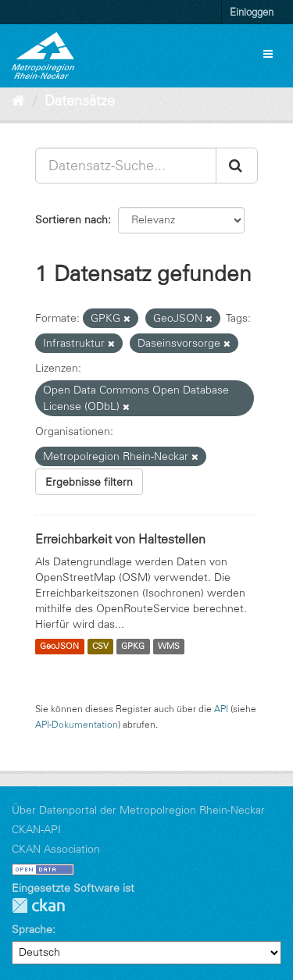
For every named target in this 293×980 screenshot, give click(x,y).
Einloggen (252, 12)
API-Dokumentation (77, 724)
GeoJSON (59, 647)
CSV (100, 647)
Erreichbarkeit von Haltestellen (120, 539)
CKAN (38, 905)
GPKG (133, 647)
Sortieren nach (71, 219)
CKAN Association (56, 849)
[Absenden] (237, 166)
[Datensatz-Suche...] (126, 166)
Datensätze (80, 101)
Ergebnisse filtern (89, 482)
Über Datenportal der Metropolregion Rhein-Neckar (138, 810)
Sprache (32, 929)
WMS (169, 647)
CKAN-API (36, 829)
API (221, 709)
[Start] (18, 101)
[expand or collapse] (268, 54)
